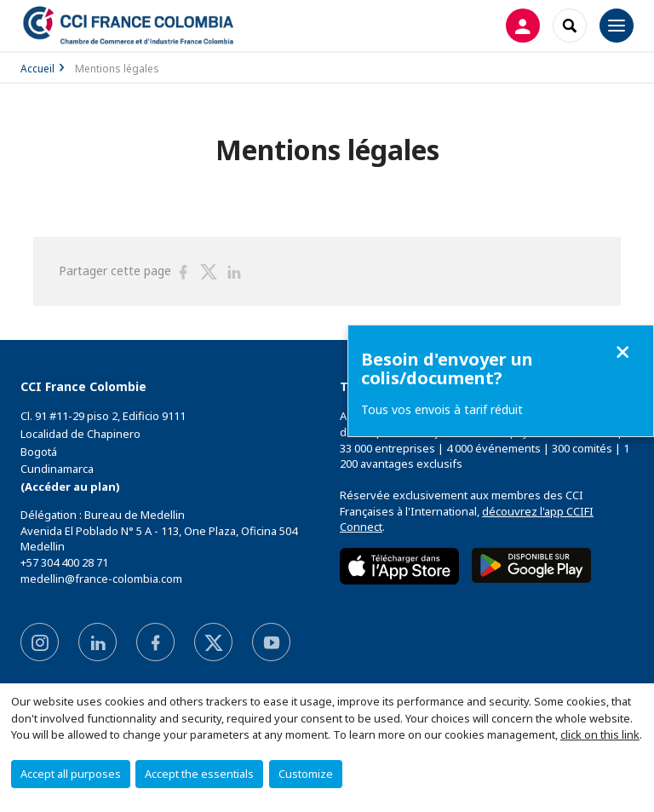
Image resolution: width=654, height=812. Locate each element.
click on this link (600, 734)
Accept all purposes (71, 774)
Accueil (37, 69)
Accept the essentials (199, 774)
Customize (306, 774)
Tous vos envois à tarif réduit (442, 409)
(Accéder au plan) (70, 487)
